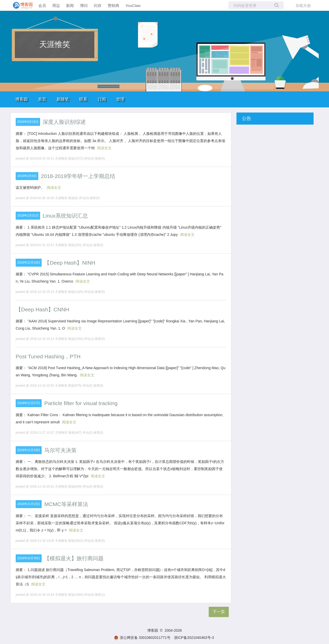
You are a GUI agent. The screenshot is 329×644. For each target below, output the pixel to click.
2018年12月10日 (29, 263)
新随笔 (63, 99)
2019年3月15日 (28, 122)
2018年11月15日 (29, 504)
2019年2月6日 (27, 176)
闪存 (98, 6)
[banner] (21, 5)
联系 (83, 99)
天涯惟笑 (55, 44)
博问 (84, 6)
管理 (120, 99)
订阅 (102, 99)
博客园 (22, 99)
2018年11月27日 (29, 403)
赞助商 (113, 6)
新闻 (70, 6)
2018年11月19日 (29, 450)
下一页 (219, 612)
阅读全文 (104, 148)
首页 (42, 99)
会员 (42, 6)
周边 (56, 6)
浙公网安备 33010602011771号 (142, 638)
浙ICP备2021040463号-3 (194, 638)
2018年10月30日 (29, 558)
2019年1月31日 (28, 216)
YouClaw (133, 6)
